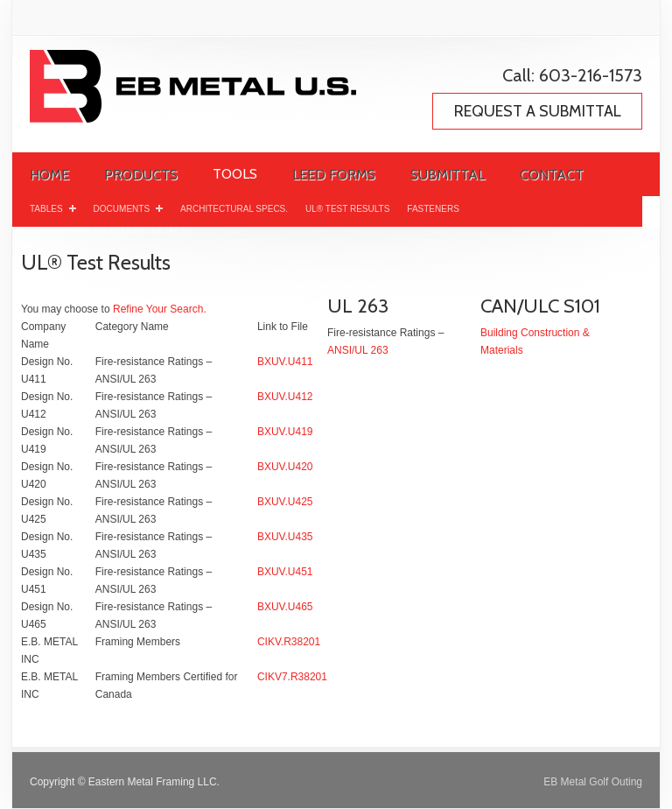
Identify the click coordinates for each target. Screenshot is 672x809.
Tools (235, 174)
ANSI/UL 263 (358, 350)
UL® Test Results (347, 209)
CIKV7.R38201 (292, 677)
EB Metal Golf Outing (593, 782)
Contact (552, 175)
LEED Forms (334, 175)
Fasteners (433, 209)
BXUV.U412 (285, 397)
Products (141, 175)
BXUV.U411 (285, 362)
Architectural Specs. (234, 209)
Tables (53, 207)
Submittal (448, 175)
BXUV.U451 (285, 572)
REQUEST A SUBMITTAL (538, 111)
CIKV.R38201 (289, 642)
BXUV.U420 (285, 467)
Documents (128, 207)
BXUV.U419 (285, 432)
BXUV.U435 (285, 537)
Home (49, 175)
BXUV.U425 (285, 502)
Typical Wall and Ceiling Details (108, 231)
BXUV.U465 (285, 607)
